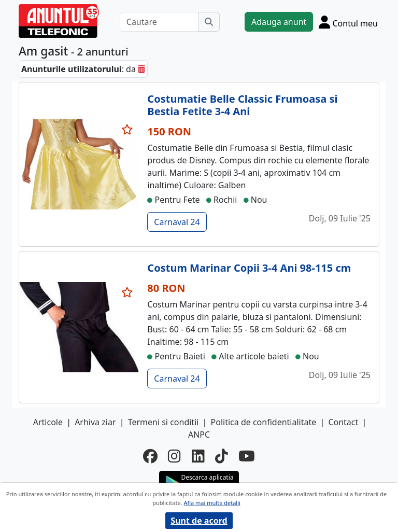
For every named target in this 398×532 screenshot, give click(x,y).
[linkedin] (198, 456)
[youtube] (247, 456)
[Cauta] (209, 22)
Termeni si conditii (164, 422)
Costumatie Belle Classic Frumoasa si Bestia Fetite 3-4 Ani (242, 105)
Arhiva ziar (95, 422)
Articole (48, 422)
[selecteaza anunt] (127, 130)
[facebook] (150, 456)
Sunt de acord (199, 521)
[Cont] (348, 22)
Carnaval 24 (177, 222)
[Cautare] (159, 22)
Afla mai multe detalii (212, 503)
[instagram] (174, 456)
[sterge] (141, 69)
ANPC (199, 435)
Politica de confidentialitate (264, 422)
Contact (343, 422)
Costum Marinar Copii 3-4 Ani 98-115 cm (249, 268)
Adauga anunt (279, 22)
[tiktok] (222, 456)
